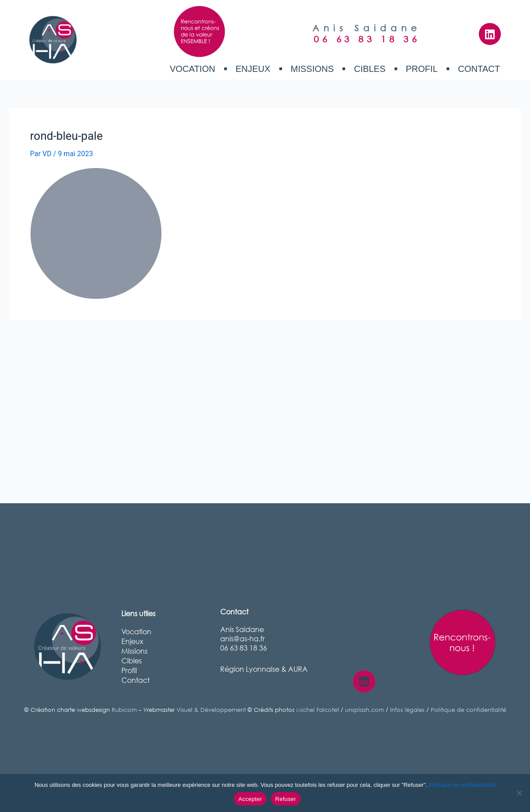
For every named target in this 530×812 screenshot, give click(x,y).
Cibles (370, 69)
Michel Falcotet (318, 710)
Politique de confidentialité (468, 710)
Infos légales (407, 710)
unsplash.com (365, 710)
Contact (479, 69)
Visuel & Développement (211, 710)
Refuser (286, 799)
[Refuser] (519, 793)
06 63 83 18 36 (367, 39)
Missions (312, 69)
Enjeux (253, 69)
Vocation (193, 69)
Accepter (250, 799)
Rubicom (124, 710)
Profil (422, 69)
